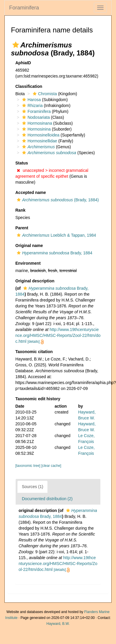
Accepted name (31, 192)
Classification (29, 86)
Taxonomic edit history (38, 399)
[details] (34, 342)
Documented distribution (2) (47, 499)
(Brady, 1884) (57, 200)
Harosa (31, 100)
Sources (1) (32, 487)
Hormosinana (36, 123)
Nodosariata (35, 117)
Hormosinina (36, 129)
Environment (28, 263)
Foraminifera (24, 8)
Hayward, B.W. (58, 624)
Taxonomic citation (34, 352)
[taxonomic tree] (28, 466)
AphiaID (23, 63)
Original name (29, 246)
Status (22, 163)
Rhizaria (32, 106)
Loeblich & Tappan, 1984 (56, 235)
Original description (35, 281)
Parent (22, 228)
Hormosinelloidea (40, 135)
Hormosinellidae (39, 141)
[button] (16, 45)
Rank (20, 210)
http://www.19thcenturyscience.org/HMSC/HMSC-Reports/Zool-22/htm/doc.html (58, 335)
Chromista (44, 94)
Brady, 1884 (54, 253)
